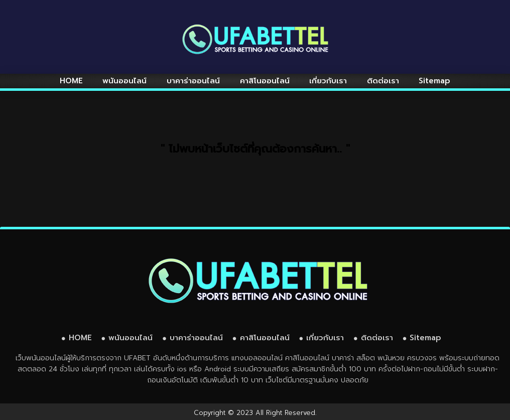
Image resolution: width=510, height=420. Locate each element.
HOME (71, 81)
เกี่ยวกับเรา (328, 81)
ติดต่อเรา (383, 81)
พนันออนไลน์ (124, 81)
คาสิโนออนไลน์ (265, 81)
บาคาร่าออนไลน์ (193, 81)
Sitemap (434, 81)
